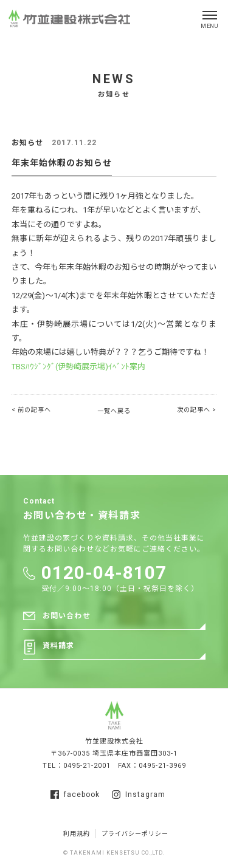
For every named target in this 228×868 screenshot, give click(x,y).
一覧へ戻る (114, 411)
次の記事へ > (197, 410)
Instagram (139, 795)
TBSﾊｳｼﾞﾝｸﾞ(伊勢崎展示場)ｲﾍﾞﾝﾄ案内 (78, 367)
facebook (75, 795)
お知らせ (27, 143)
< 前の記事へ (31, 410)
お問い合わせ (67, 616)
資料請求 (59, 646)
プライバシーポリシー (135, 834)
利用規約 (77, 834)
